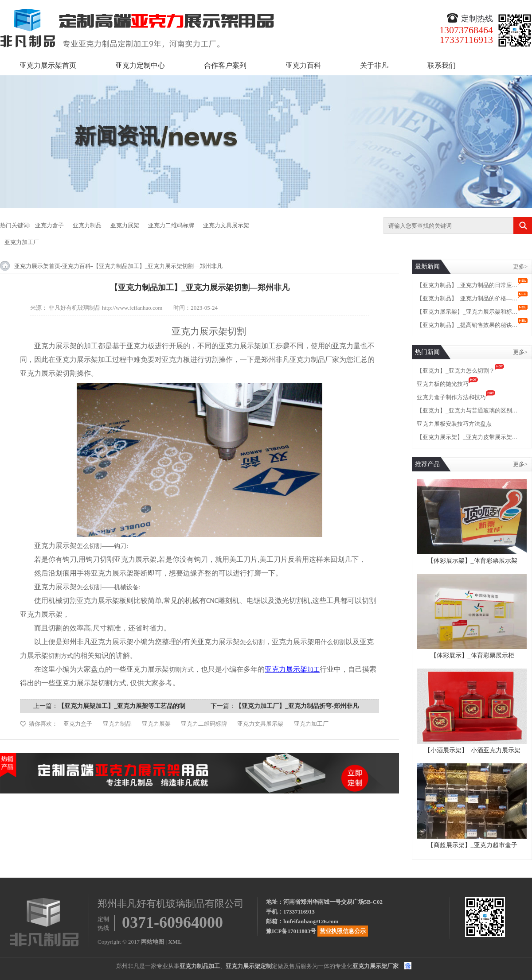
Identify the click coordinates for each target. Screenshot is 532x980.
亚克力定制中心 (140, 65)
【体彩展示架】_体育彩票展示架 (472, 561)
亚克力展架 (125, 225)
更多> (520, 266)
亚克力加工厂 (22, 242)
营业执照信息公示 (343, 931)
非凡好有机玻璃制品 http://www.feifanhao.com (106, 308)
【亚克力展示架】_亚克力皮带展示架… (467, 437)
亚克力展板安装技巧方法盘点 (454, 424)
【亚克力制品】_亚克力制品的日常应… (467, 285)
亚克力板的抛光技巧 (443, 384)
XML (175, 942)
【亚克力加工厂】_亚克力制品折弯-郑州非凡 (297, 706)
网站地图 (153, 942)
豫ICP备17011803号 (291, 931)
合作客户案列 (225, 65)
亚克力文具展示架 (226, 225)
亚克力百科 (303, 65)
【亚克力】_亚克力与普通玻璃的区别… (467, 410)
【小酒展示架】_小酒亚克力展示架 (472, 750)
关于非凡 (374, 65)
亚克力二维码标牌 (171, 225)
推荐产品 (427, 464)
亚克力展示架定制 (249, 966)
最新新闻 (427, 266)
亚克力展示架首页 (48, 65)
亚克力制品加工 (200, 966)
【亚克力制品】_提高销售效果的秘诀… (467, 325)
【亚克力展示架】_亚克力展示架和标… (467, 312)
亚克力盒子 (49, 225)
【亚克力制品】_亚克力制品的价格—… (467, 298)
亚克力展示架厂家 (376, 966)
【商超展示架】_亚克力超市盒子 (472, 845)
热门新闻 (427, 352)
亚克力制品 (87, 225)
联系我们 (442, 65)
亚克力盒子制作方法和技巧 (451, 397)
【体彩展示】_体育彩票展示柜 (472, 655)
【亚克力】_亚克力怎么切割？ (456, 371)
